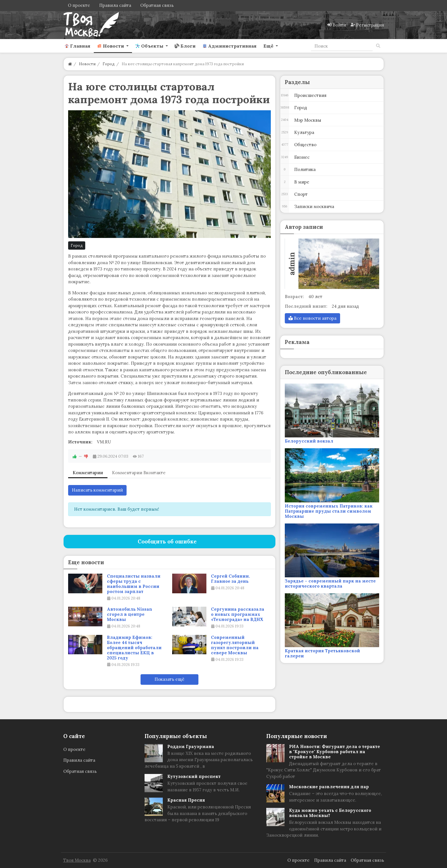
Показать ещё (169, 679)
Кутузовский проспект (194, 776)
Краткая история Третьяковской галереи (322, 653)
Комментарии (88, 473)
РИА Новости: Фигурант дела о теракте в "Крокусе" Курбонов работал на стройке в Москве (335, 752)
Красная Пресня (186, 800)
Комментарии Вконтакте (139, 473)
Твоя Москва (77, 860)
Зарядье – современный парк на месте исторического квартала (330, 583)
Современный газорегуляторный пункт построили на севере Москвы (235, 645)
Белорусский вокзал (309, 441)
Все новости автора (312, 318)
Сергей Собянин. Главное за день (230, 579)
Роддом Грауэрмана (191, 746)
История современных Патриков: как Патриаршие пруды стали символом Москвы (329, 511)
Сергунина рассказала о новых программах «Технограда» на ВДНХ (238, 614)
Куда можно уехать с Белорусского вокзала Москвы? (330, 813)
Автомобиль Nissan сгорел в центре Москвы (130, 614)
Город (77, 245)
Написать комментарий (97, 490)
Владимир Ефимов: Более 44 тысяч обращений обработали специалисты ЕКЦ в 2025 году (134, 648)
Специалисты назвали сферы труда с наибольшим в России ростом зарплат (134, 584)
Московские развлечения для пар (329, 787)
